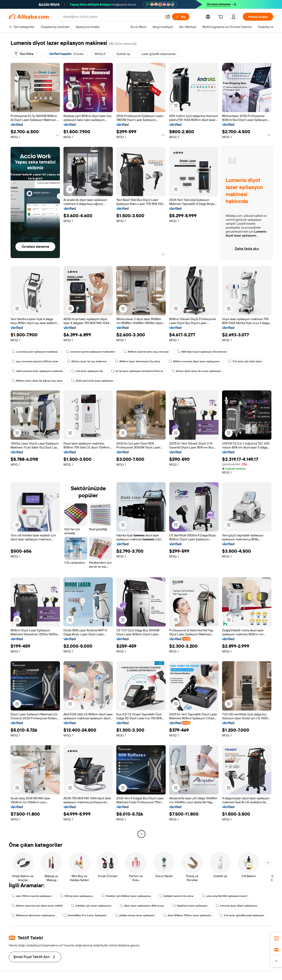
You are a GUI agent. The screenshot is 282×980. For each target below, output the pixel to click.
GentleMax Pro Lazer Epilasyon (85, 915)
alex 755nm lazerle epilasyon (32, 896)
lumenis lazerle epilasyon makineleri (90, 352)
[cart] (221, 17)
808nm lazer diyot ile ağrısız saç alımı (37, 381)
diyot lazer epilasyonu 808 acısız (142, 906)
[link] (276, 938)
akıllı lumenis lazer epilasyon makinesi (37, 371)
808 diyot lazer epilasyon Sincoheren (202, 352)
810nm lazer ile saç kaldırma (87, 361)
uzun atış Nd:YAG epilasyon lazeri (224, 896)
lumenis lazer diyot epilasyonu (237, 906)
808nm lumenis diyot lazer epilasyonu (194, 361)
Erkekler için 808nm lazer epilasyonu (126, 896)
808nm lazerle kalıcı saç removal (146, 352)
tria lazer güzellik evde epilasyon (242, 915)
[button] (168, 17)
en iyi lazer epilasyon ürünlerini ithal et (137, 371)
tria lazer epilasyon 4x (87, 371)
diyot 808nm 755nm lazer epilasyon (187, 915)
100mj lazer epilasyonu (76, 896)
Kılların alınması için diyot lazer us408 (37, 906)
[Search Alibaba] (112, 17)
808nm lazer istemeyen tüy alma (138, 361)
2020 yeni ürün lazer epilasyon (92, 381)
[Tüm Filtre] (24, 54)
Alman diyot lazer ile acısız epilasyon (196, 371)
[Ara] (181, 17)
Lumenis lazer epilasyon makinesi (35, 352)
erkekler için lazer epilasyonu (91, 906)
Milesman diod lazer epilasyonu (33, 915)
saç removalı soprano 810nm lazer (35, 361)
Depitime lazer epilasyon (190, 906)
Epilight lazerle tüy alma (176, 896)
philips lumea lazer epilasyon (135, 915)
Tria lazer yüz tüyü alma (245, 361)
